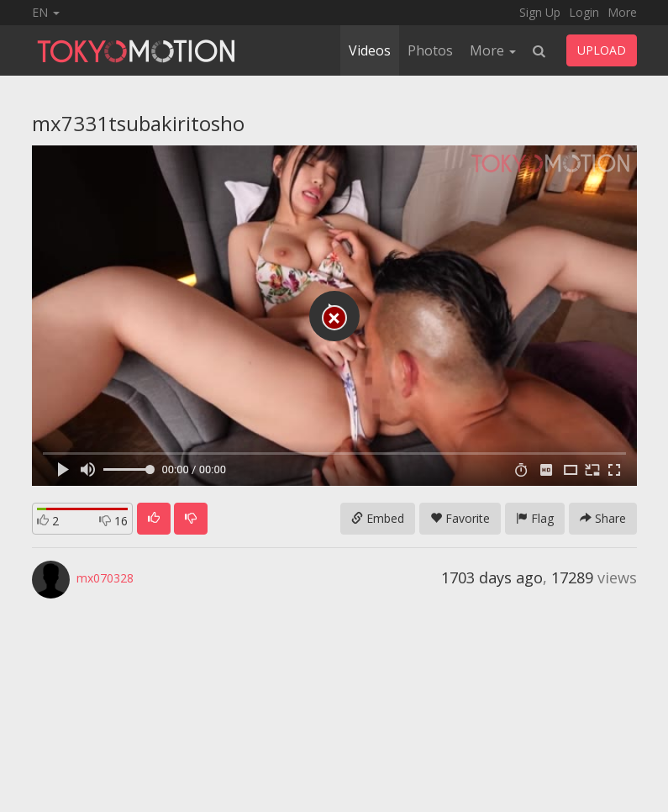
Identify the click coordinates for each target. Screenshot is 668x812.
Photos (430, 50)
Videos (370, 50)
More (622, 12)
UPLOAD (602, 50)
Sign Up (540, 12)
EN (46, 12)
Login (584, 12)
